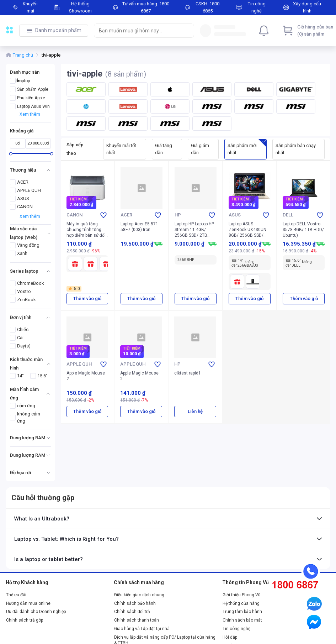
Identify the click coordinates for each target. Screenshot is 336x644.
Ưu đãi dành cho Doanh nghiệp (36, 612)
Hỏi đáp (230, 637)
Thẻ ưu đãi (16, 595)
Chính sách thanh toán (137, 620)
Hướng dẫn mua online (28, 603)
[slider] (11, 154)
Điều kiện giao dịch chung (139, 595)
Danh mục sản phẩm (58, 30)
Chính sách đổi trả (132, 612)
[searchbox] (138, 31)
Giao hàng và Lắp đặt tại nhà (142, 629)
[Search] (187, 31)
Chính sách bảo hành (135, 603)
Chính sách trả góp (25, 620)
